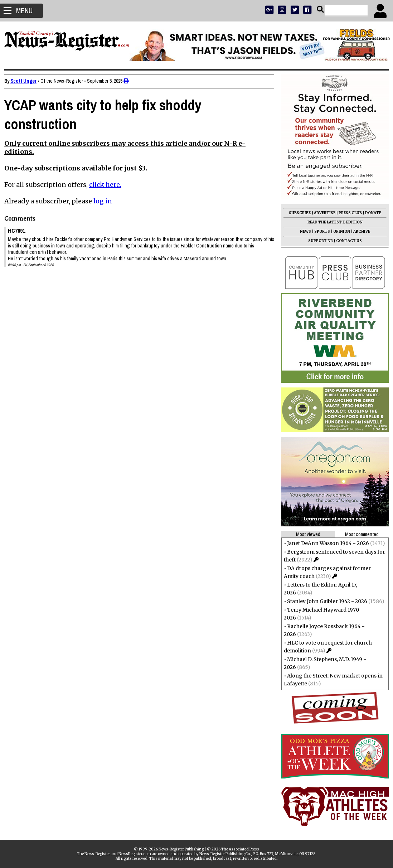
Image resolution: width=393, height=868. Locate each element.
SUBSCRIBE (297, 213)
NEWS (303, 232)
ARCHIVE (359, 232)
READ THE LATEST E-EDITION (332, 222)
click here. (108, 185)
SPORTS (319, 232)
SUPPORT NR (318, 241)
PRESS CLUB (347, 213)
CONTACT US (346, 241)
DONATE (370, 213)
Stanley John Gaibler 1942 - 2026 (324, 601)
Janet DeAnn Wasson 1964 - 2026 (325, 543)
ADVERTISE (322, 213)
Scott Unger (26, 81)
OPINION (339, 232)
